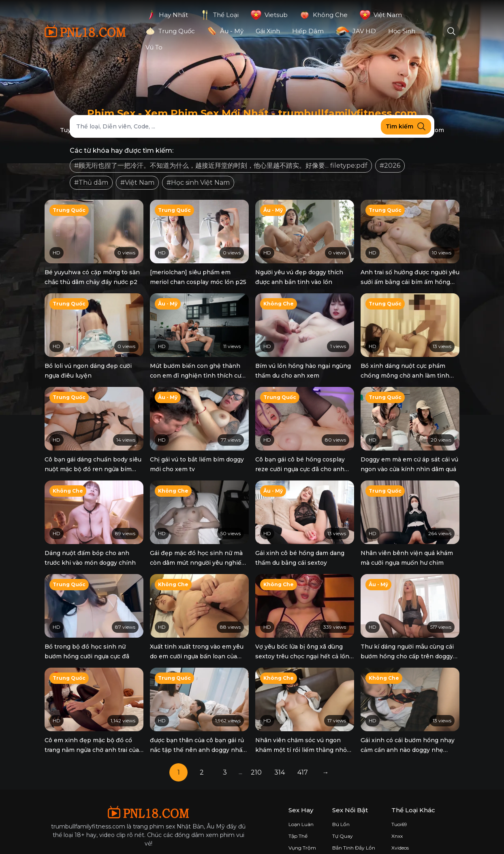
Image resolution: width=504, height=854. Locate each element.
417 (303, 746)
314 (280, 746)
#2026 (390, 165)
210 (256, 746)
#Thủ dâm (91, 183)
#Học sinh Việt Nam (198, 183)
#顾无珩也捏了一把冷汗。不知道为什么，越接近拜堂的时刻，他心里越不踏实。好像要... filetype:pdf (221, 165)
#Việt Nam (137, 183)
